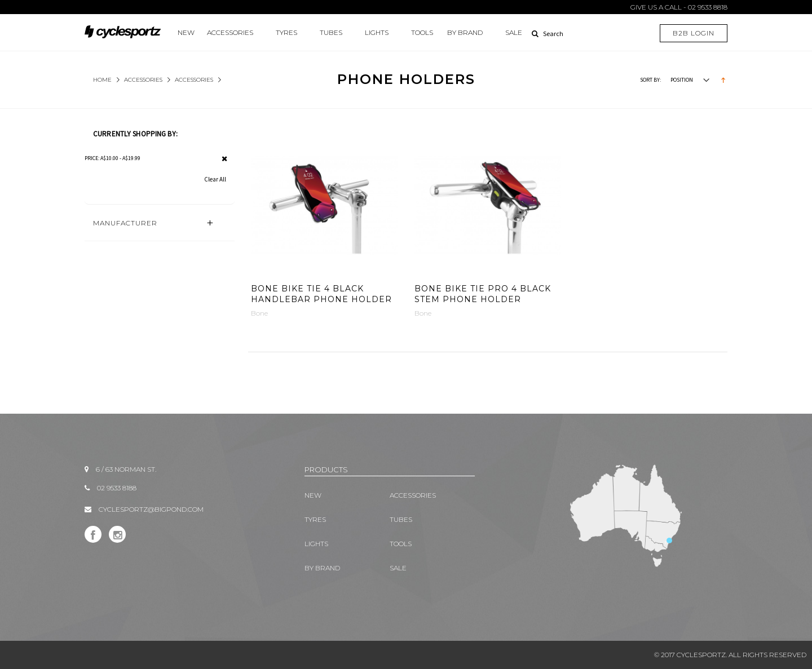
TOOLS (422, 32)
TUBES (331, 32)
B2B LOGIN (694, 33)
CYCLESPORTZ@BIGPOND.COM (151, 509)
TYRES (286, 32)
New (186, 32)
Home (102, 80)
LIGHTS (377, 32)
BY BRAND (465, 32)
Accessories (194, 80)
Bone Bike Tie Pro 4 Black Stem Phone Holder (483, 294)
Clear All (215, 179)
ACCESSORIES (230, 32)
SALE (514, 32)
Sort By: (650, 80)
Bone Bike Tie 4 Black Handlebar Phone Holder (321, 294)
